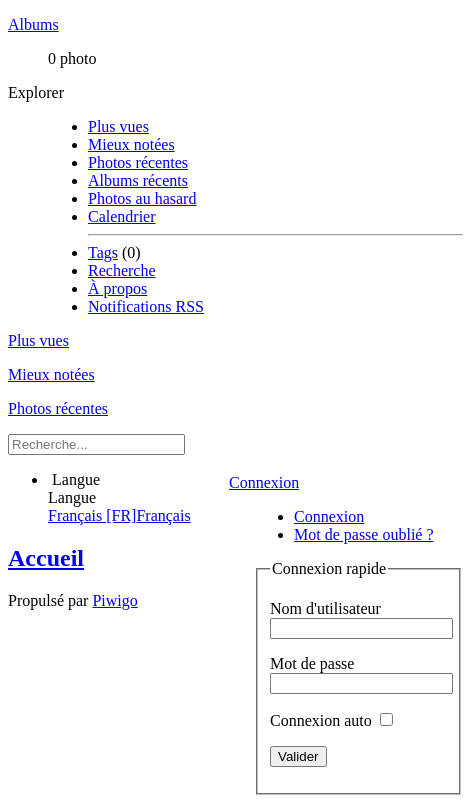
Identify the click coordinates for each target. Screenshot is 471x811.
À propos (117, 288)
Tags (103, 252)
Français (119, 515)
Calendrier (122, 216)
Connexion (264, 482)
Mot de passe (312, 663)
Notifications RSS (146, 306)
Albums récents (138, 180)
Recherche (122, 270)
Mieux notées (131, 144)
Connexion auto (331, 720)
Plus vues (118, 126)
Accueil (46, 558)
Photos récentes (138, 162)
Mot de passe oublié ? (364, 534)
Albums (33, 24)
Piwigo (114, 600)
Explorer (36, 92)
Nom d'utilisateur (325, 608)
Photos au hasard (142, 198)
